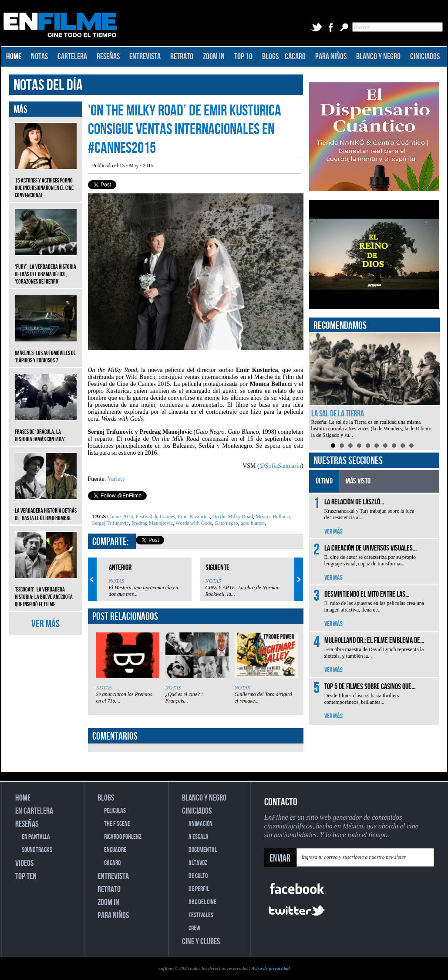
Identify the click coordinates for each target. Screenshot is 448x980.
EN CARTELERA (34, 811)
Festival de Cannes (155, 517)
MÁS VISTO (358, 481)
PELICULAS (115, 811)
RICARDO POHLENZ (123, 837)
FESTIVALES (201, 915)
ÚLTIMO (324, 481)
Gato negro (226, 523)
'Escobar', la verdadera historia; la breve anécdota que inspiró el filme (46, 590)
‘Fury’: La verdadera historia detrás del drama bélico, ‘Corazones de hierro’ (46, 268)
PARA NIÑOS (331, 57)
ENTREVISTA (145, 57)
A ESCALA (199, 837)
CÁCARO (295, 57)
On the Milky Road (232, 517)
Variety (116, 479)
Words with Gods (193, 523)
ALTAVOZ (198, 863)
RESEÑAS (108, 57)
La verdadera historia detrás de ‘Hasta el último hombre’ (46, 508)
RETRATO (182, 57)
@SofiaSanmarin (280, 466)
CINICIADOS (425, 57)
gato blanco (252, 523)
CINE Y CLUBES (201, 942)
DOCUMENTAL (203, 850)
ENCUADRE (115, 850)
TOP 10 (243, 57)
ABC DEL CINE (202, 902)
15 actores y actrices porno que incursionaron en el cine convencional (46, 181)
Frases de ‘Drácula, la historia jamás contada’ (46, 429)
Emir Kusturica (193, 517)
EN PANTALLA (36, 837)
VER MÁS (45, 624)
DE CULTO (198, 876)
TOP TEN (26, 876)
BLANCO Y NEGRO (378, 57)
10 (411, 446)
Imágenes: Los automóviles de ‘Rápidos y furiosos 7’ (46, 350)
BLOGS (270, 57)
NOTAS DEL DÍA (48, 86)
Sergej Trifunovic (111, 523)
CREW (194, 928)
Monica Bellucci (272, 517)
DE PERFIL (199, 889)
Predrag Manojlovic (152, 523)
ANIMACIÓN (200, 824)
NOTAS (39, 57)
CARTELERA (72, 57)
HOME (14, 57)
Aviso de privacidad (270, 968)
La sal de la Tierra (338, 414)
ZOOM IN (214, 57)
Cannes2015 (120, 517)
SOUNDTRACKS (37, 850)
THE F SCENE (117, 824)
